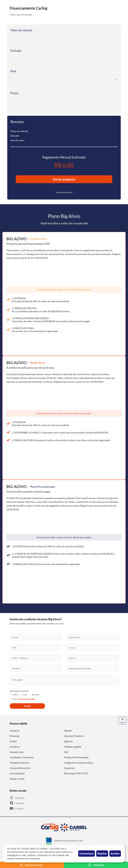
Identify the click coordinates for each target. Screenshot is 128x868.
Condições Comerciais (22, 757)
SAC (66, 752)
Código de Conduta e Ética (78, 763)
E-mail (25, 695)
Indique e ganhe (73, 747)
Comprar (15, 731)
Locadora (15, 747)
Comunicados (17, 773)
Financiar (15, 736)
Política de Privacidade (76, 757)
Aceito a (24, 699)
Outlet (13, 741)
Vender (68, 731)
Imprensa (69, 768)
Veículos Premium (74, 736)
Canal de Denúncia (20, 768)
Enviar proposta (64, 179)
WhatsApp (35, 695)
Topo (123, 720)
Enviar (27, 706)
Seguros (68, 741)
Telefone (15, 695)
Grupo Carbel (17, 779)
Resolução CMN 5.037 (76, 773)
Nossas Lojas (17, 752)
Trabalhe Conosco (19, 763)
